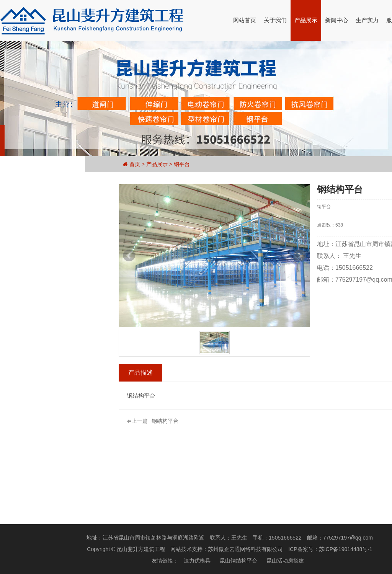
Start (211, 335)
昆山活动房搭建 (285, 561)
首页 (135, 164)
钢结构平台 (165, 421)
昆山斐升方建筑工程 (141, 549)
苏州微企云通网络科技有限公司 (245, 549)
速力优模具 (197, 561)
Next (300, 256)
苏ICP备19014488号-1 (346, 549)
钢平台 (182, 164)
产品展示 (306, 20)
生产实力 (367, 20)
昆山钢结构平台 (238, 561)
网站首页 (245, 20)
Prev (129, 256)
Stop (217, 335)
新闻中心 (336, 20)
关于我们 (275, 20)
